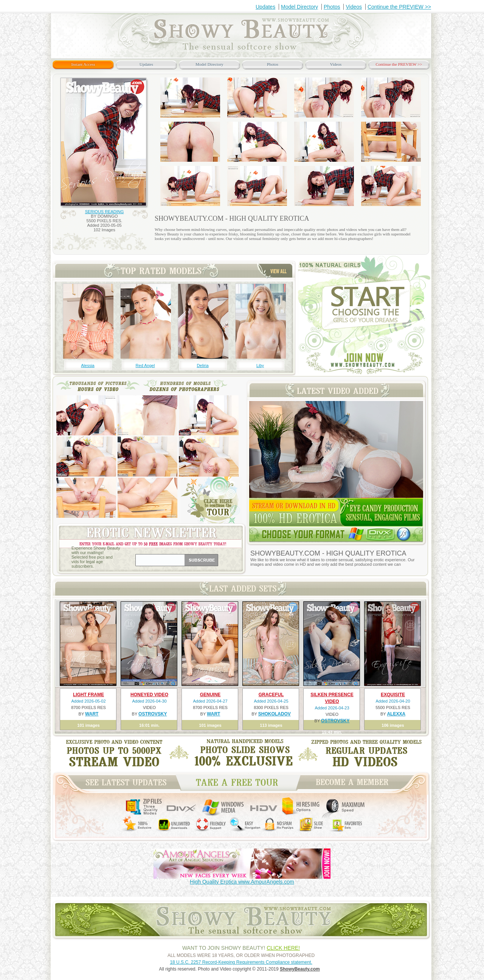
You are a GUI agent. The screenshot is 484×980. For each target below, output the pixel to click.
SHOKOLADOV (275, 714)
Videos (354, 7)
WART (92, 714)
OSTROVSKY (153, 714)
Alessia (88, 365)
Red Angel (145, 365)
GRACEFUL (271, 695)
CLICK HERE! (283, 948)
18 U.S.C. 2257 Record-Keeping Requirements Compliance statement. (241, 962)
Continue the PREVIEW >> (399, 7)
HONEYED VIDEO (149, 695)
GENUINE (210, 695)
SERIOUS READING (105, 212)
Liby (260, 365)
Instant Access (83, 64)
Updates (265, 7)
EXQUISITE (393, 695)
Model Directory (299, 7)
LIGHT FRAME (88, 695)
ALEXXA (396, 714)
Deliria (202, 365)
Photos (332, 7)
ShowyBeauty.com (300, 969)
